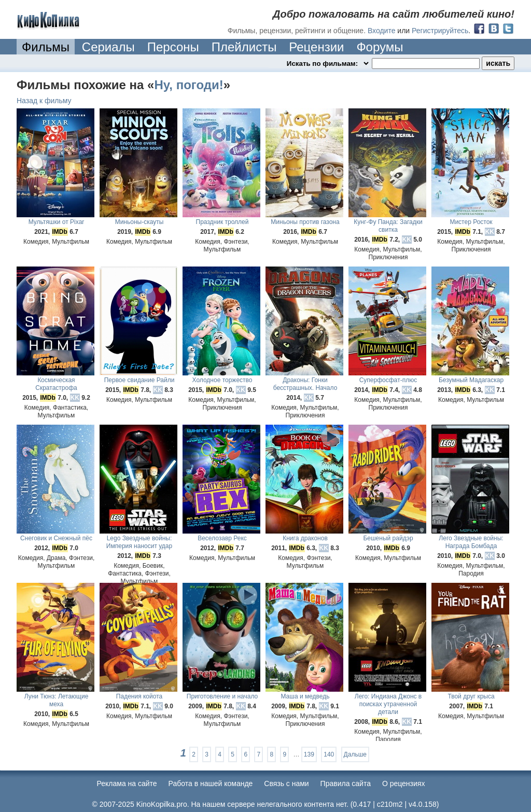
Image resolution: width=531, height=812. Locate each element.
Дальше (355, 754)
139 (309, 754)
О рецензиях (404, 783)
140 (329, 754)
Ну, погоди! (188, 85)
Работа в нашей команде (211, 783)
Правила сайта (346, 783)
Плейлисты (244, 47)
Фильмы (46, 47)
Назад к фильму (44, 101)
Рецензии (316, 47)
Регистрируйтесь (440, 31)
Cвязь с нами (286, 783)
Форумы (380, 47)
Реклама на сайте (127, 783)
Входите (382, 31)
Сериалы (108, 47)
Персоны (173, 47)
